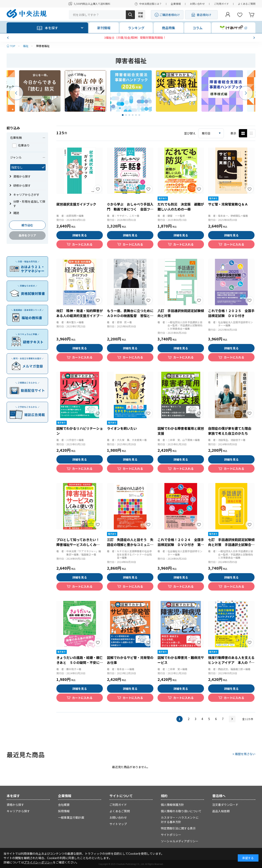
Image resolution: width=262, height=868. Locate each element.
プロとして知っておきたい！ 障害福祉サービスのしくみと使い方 (79, 545)
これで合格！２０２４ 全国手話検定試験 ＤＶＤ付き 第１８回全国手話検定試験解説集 (181, 545)
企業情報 (176, 4)
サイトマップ (118, 824)
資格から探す (15, 805)
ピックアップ (251, 133)
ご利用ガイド (221, 4)
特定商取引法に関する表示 (178, 828)
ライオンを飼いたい (122, 428)
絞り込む (27, 225)
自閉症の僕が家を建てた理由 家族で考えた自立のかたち (231, 431)
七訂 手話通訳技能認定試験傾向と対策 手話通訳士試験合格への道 (231, 545)
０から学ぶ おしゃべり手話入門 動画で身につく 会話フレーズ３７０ (130, 209)
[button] (8, 38)
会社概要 (64, 805)
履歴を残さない (245, 754)
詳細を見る (80, 235)
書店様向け (204, 15)
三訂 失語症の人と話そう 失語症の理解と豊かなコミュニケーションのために (130, 545)
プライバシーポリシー (38, 862)
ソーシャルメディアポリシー (180, 841)
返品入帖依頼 (221, 811)
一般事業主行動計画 (71, 817)
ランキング (136, 28)
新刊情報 (104, 28)
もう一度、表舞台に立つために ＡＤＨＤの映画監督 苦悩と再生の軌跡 (132, 316)
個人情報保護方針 (172, 805)
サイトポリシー (171, 835)
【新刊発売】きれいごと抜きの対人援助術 (131, 38)
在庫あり (21, 145)
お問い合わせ (197, 4)
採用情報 (64, 811)
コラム (198, 28)
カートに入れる (82, 244)
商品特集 (169, 28)
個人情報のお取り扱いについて (181, 811)
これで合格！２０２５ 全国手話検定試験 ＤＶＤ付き (231, 313)
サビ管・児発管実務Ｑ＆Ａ (228, 204)
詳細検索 (141, 15)
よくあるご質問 (247, 4)
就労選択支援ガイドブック (76, 204)
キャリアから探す (18, 811)
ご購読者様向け (170, 15)
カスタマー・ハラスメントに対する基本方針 (180, 820)
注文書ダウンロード (225, 805)
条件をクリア (27, 235)
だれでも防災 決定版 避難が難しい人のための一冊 (181, 207)
